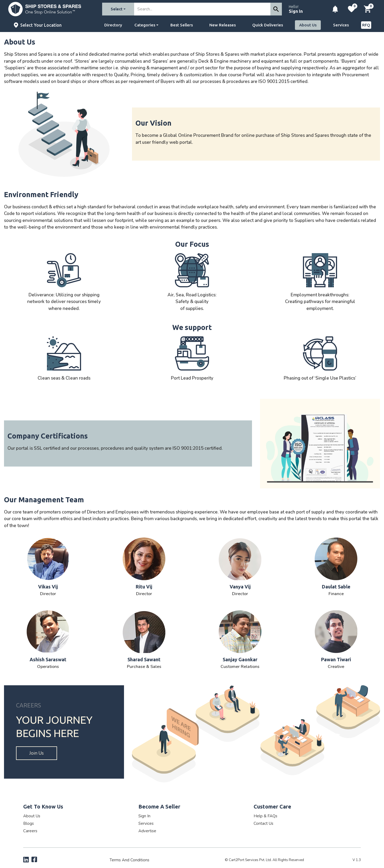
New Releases (223, 25)
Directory (113, 25)
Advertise (147, 831)
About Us (308, 25)
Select (117, 9)
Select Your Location (41, 25)
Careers (30, 831)
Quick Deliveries (268, 25)
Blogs (29, 823)
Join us (37, 753)
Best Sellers (182, 25)
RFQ (366, 25)
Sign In (296, 11)
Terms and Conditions (129, 860)
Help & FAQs (265, 816)
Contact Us (263, 823)
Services (341, 25)
